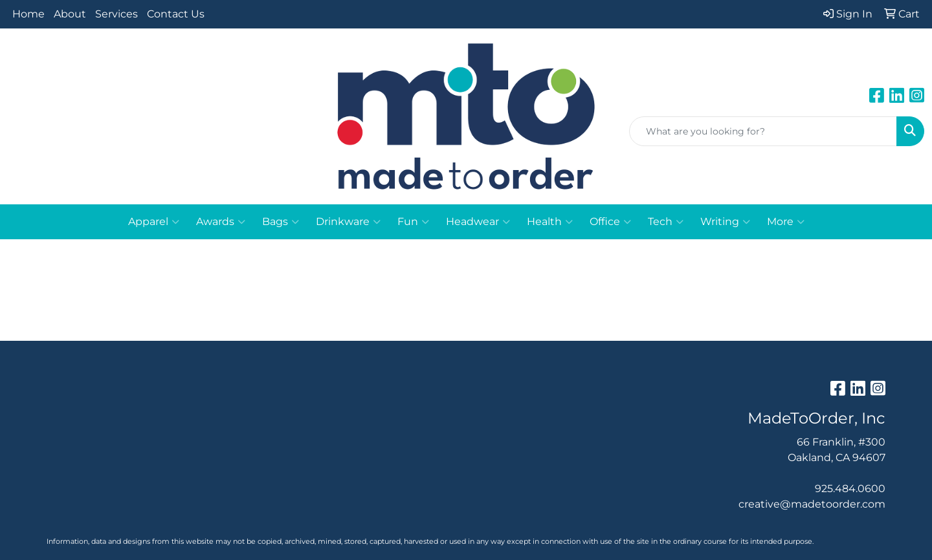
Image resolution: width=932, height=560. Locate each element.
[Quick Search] (763, 131)
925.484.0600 (850, 489)
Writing (725, 222)
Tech (666, 222)
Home (28, 14)
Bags (281, 222)
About (70, 14)
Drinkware (348, 222)
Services (116, 14)
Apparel (154, 222)
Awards (221, 222)
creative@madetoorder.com (812, 504)
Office (610, 222)
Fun (413, 222)
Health (550, 222)
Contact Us (176, 14)
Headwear (478, 222)
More (786, 222)
